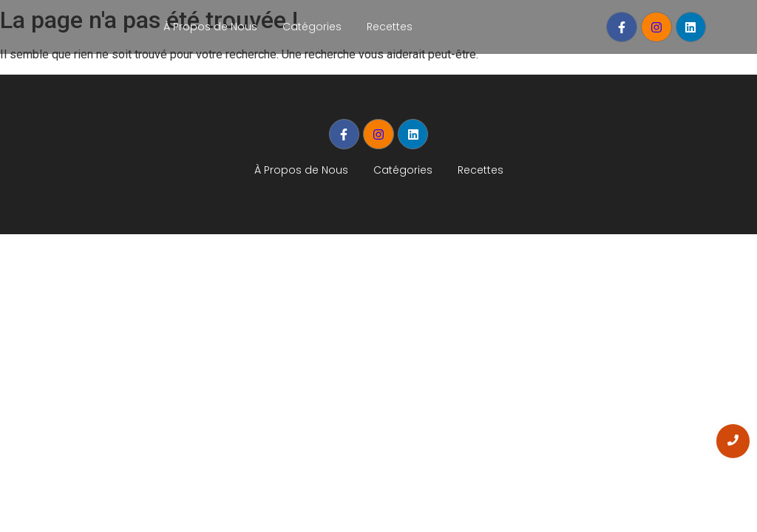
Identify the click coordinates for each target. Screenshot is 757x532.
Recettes (390, 27)
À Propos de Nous (210, 27)
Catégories (312, 27)
